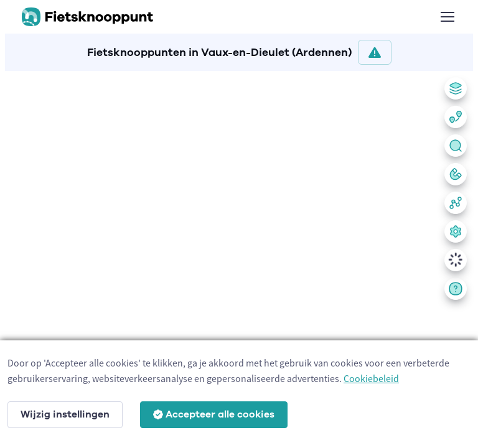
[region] (239, 257)
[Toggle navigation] (447, 17)
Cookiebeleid (371, 378)
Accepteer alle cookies (214, 414)
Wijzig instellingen (65, 414)
